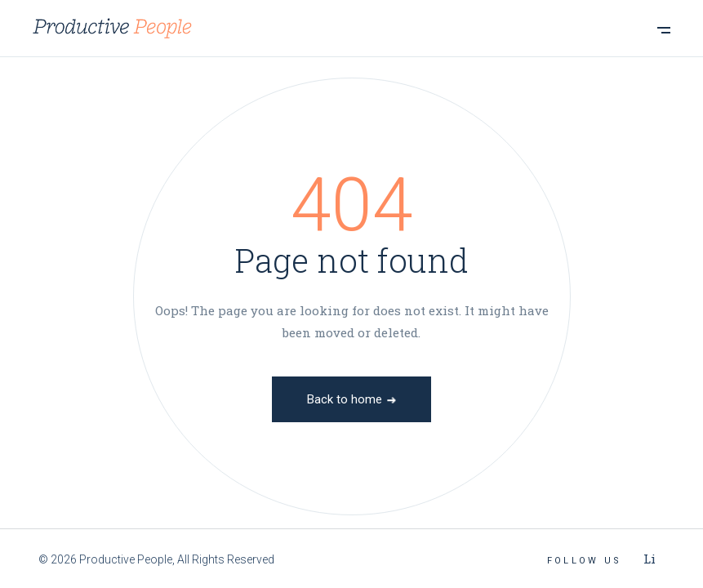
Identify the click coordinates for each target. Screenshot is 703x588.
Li (650, 559)
